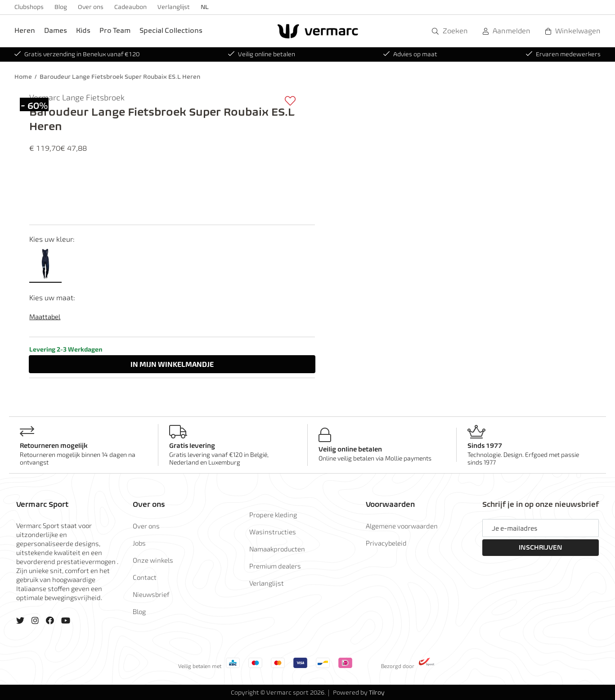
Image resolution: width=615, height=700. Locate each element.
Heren (25, 30)
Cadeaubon (130, 7)
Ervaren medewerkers (563, 54)
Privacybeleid (386, 543)
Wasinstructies (273, 532)
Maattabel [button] (45, 316)
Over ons (91, 7)
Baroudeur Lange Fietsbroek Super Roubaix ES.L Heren (120, 77)
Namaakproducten (277, 549)
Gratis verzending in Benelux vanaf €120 (77, 54)
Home (23, 77)
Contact (145, 577)
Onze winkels (153, 560)
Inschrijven (541, 547)
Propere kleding (273, 515)
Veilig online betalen (262, 54)
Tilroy (377, 693)
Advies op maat (410, 54)
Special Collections (171, 30)
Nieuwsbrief (151, 594)
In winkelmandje (172, 364)
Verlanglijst (174, 7)
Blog (61, 7)
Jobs (139, 543)
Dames (56, 30)
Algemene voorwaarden (402, 526)
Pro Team (115, 30)
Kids (83, 30)
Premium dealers (275, 566)
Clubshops (29, 7)
